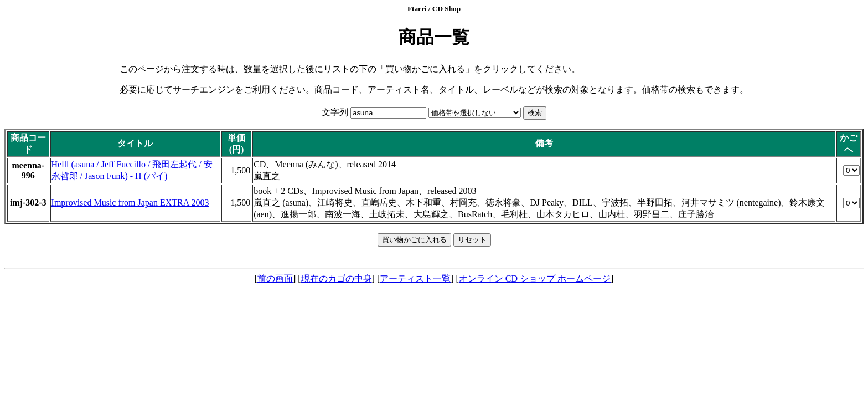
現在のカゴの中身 (337, 278)
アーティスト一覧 (415, 278)
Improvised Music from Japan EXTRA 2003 (130, 203)
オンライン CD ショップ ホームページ (535, 278)
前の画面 (275, 278)
